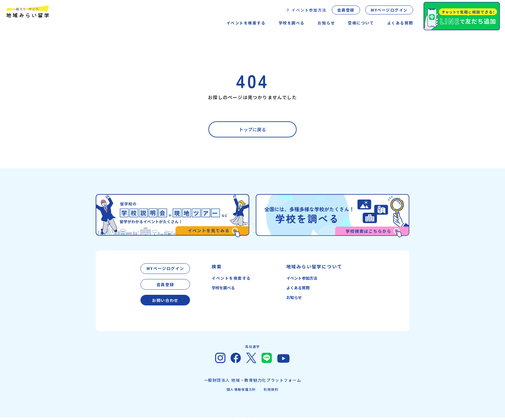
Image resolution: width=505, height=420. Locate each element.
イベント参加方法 (302, 278)
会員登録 (346, 10)
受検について (361, 23)
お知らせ (294, 297)
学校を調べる (223, 288)
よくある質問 (400, 23)
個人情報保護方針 (241, 384)
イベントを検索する (231, 278)
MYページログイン (389, 10)
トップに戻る (252, 129)
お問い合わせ (165, 296)
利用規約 (271, 384)
